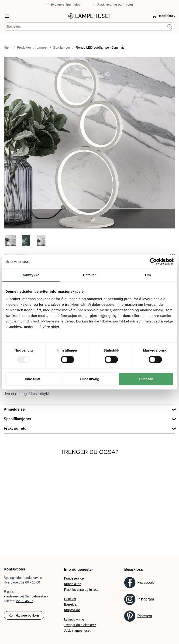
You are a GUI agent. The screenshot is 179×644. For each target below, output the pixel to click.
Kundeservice (74, 578)
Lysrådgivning (74, 619)
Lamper (42, 48)
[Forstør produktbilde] (89, 143)
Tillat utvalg (89, 379)
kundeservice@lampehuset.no (26, 596)
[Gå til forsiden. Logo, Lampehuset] (89, 16)
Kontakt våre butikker (24, 615)
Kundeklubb (73, 584)
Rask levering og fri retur (113, 5)
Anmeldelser (15, 410)
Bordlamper (62, 48)
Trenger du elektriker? (80, 625)
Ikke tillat (33, 379)
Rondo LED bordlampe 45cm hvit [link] (100, 48)
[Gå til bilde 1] (10, 241)
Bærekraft (71, 604)
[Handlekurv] (164, 16)
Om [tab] (148, 275)
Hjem (8, 48)
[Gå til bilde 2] (26, 241)
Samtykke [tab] (31, 275)
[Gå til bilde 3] (41, 241)
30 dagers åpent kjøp (63, 5)
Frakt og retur (16, 429)
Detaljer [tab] (89, 275)
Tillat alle (146, 379)
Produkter (24, 48)
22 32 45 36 (25, 601)
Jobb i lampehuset (77, 631)
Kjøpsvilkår (72, 610)
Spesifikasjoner (17, 419)
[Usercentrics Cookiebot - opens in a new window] (153, 262)
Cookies (70, 599)
